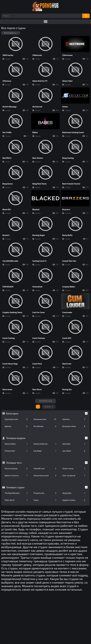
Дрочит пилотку (16, 475)
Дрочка (16, 426)
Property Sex (45, 493)
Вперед (48, 407)
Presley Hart (16, 451)
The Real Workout (16, 493)
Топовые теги (14, 463)
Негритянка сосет (45, 475)
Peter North (16, 500)
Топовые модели (16, 438)
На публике (45, 426)
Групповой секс (16, 419)
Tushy (45, 500)
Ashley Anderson (45, 444)
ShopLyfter (74, 493)
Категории (12, 413)
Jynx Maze (74, 451)
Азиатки (74, 419)
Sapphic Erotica (74, 500)
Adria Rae (74, 444)
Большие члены (74, 426)
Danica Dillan (16, 444)
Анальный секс (45, 419)
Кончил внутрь (16, 468)
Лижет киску (74, 468)
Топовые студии (15, 487)
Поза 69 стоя (45, 468)
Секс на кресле (74, 475)
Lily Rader (45, 451)
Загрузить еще (46, 401)
